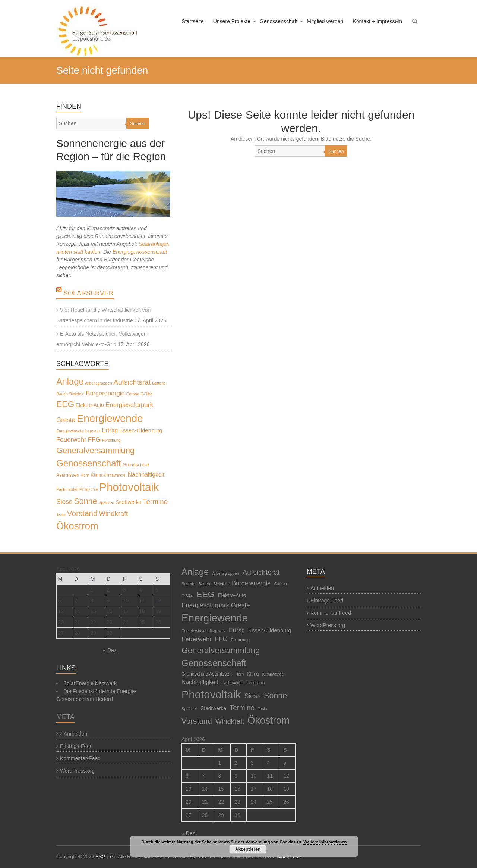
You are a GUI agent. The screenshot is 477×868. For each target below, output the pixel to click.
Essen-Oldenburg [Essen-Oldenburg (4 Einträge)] (141, 430)
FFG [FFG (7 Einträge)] (94, 440)
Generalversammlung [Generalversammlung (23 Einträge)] (95, 450)
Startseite (193, 21)
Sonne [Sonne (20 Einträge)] (86, 501)
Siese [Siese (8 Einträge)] (64, 502)
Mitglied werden (325, 21)
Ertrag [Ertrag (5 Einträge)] (110, 430)
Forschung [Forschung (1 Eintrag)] (111, 440)
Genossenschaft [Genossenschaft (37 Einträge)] (89, 463)
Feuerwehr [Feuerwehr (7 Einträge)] (71, 440)
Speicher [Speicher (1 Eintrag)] (106, 502)
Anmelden (75, 734)
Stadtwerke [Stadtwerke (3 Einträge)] (128, 502)
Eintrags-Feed (76, 746)
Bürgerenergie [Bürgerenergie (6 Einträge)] (105, 393)
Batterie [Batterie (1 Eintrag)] (159, 383)
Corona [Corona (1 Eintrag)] (132, 394)
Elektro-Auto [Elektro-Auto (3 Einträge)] (90, 405)
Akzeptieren (248, 849)
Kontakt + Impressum (377, 21)
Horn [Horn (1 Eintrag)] (85, 475)
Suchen (336, 151)
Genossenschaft (279, 21)
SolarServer (89, 293)
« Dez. (110, 650)
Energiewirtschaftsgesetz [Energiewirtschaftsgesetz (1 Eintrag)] (78, 431)
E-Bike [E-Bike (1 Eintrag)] (146, 394)
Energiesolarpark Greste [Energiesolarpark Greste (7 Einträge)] (216, 605)
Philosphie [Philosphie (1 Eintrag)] (89, 489)
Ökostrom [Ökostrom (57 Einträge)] (77, 526)
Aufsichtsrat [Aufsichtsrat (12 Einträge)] (132, 382)
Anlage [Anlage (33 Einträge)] (70, 382)
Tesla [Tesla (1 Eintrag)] (61, 514)
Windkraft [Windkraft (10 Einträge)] (113, 513)
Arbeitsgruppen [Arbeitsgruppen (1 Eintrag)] (98, 383)
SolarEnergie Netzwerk (90, 683)
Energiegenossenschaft (140, 252)
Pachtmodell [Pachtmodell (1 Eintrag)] (67, 489)
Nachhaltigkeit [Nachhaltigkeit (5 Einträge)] (146, 475)
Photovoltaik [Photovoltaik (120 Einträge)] (129, 487)
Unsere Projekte (232, 21)
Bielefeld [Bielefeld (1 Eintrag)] (77, 394)
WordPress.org (77, 771)
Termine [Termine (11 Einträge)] (155, 502)
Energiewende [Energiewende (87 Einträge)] (110, 418)
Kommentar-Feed (80, 758)
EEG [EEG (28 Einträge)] (65, 404)
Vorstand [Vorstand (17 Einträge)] (82, 513)
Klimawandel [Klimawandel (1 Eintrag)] (115, 475)
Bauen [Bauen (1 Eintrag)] (62, 394)
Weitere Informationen (325, 842)
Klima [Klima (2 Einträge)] (96, 475)
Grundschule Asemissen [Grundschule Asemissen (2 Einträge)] (207, 674)
